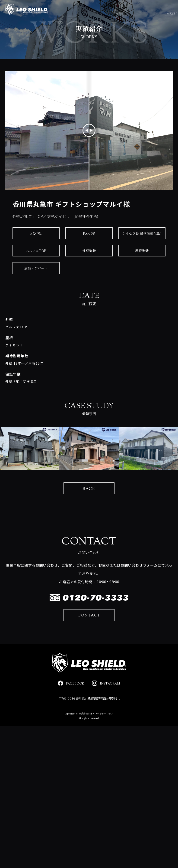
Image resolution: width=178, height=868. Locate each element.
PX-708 (89, 248)
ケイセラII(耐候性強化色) (142, 248)
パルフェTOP (36, 266)
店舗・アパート (36, 283)
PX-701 (36, 248)
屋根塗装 (142, 266)
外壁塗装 (89, 266)
